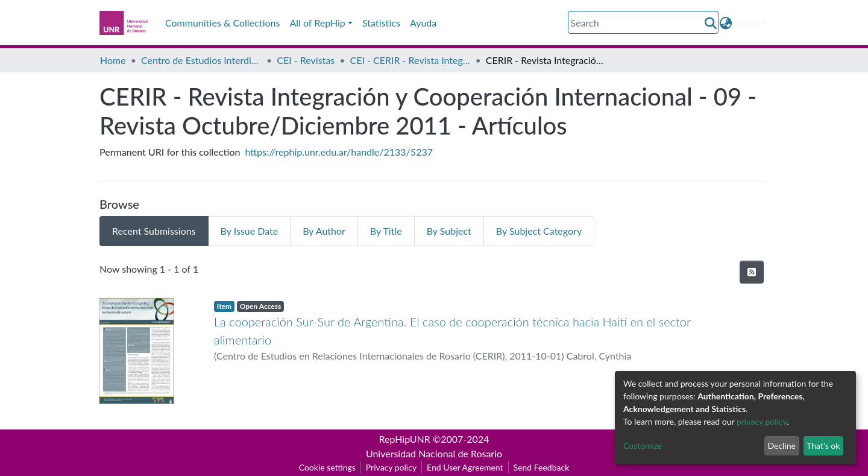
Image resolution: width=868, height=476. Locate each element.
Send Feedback (542, 467)
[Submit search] (711, 23)
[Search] (643, 22)
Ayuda (423, 23)
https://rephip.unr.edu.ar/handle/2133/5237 (339, 152)
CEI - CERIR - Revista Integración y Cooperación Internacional (410, 60)
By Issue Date (250, 231)
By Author (324, 231)
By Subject (449, 231)
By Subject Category (539, 231)
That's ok (823, 446)
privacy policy (762, 421)
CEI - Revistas (306, 60)
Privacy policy (391, 467)
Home (113, 60)
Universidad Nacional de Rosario (434, 453)
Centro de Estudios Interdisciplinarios (201, 60)
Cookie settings (327, 467)
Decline (782, 446)
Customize (643, 446)
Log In (747, 23)
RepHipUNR (405, 439)
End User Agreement (465, 467)
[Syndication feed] (752, 272)
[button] (726, 23)
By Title (386, 231)
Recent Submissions (154, 231)
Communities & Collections (222, 23)
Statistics (381, 23)
